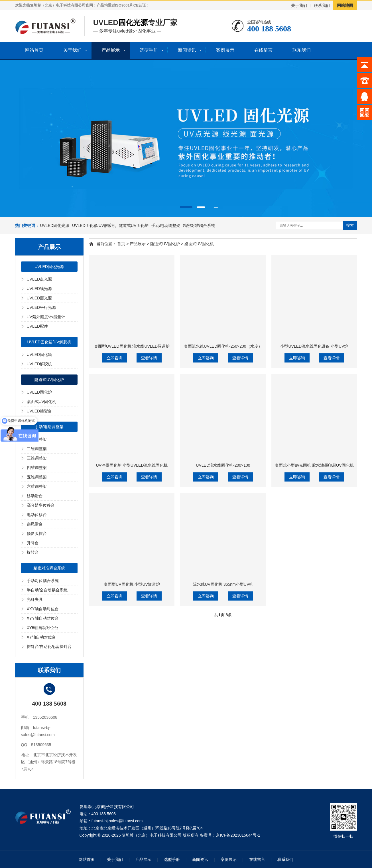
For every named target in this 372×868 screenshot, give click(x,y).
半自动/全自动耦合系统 (47, 590)
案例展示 (225, 50)
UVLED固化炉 (39, 392)
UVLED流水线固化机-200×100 (223, 465)
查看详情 (149, 358)
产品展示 (111, 50)
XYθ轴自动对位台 (42, 628)
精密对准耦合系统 (199, 225)
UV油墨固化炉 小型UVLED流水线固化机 (132, 465)
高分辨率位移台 (41, 505)
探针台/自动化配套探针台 (49, 647)
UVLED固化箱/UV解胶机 (94, 225)
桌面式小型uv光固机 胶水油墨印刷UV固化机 (314, 465)
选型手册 (149, 50)
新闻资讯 (187, 50)
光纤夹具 (35, 599)
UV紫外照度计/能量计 (46, 317)
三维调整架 (37, 458)
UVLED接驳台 (39, 411)
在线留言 (263, 50)
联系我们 (322, 5)
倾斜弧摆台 (37, 533)
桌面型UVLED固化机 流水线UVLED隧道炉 (132, 346)
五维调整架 (37, 477)
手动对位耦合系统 (43, 581)
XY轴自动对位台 (41, 637)
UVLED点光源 (39, 279)
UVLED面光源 (39, 298)
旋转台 (33, 552)
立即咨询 (115, 358)
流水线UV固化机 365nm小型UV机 (223, 584)
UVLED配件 (37, 326)
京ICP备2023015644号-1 (238, 835)
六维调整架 (37, 486)
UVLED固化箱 (39, 355)
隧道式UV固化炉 (134, 225)
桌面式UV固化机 (41, 402)
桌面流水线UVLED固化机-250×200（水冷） (223, 346)
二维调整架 (37, 449)
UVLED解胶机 (39, 364)
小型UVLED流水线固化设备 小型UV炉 (314, 346)
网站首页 (34, 50)
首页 (121, 244)
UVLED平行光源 (41, 307)
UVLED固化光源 (55, 225)
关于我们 (299, 5)
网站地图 (345, 5)
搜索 (350, 225)
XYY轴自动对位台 (43, 618)
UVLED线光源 (39, 289)
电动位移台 (37, 515)
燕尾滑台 (35, 524)
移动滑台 (35, 496)
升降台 (33, 543)
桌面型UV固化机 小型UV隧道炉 (132, 584)
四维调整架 (37, 468)
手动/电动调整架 (166, 225)
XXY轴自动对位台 (43, 609)
